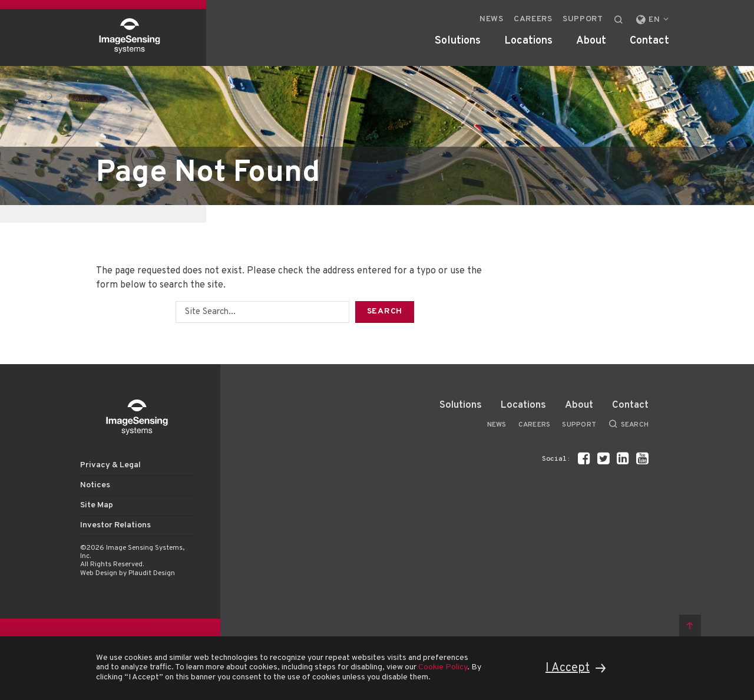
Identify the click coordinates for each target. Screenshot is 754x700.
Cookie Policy (443, 667)
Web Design (99, 573)
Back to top (690, 625)
